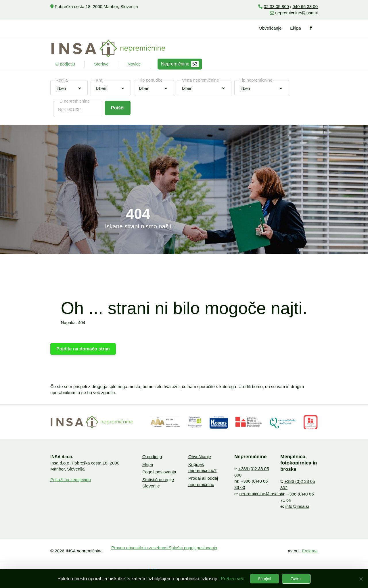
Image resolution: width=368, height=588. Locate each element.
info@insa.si (297, 506)
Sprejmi (264, 579)
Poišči (118, 108)
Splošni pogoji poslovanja (193, 548)
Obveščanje (270, 28)
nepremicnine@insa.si (296, 13)
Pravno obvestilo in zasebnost (140, 548)
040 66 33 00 (305, 6)
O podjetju (65, 64)
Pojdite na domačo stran (83, 349)
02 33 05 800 (276, 6)
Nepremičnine (180, 64)
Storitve (101, 64)
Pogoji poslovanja (159, 472)
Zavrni (296, 579)
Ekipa (296, 28)
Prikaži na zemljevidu (71, 480)
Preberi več (232, 579)
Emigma (310, 551)
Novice (134, 64)
